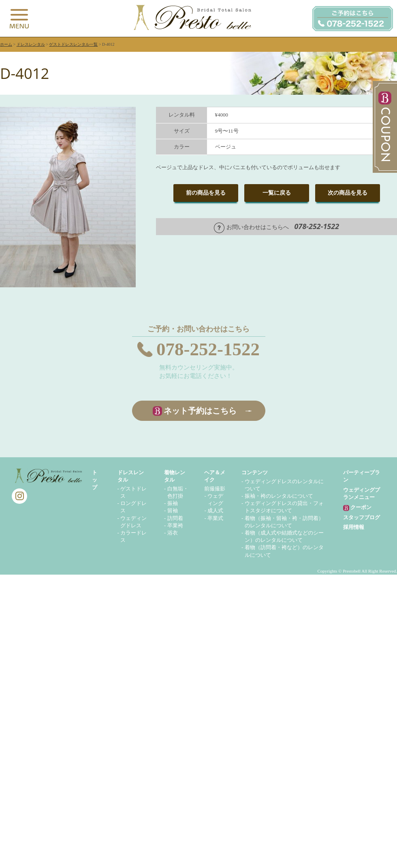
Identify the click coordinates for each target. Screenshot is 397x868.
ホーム (6, 44)
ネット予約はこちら (200, 411)
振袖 (173, 503)
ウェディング (215, 500)
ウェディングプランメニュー (362, 493)
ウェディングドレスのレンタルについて (284, 485)
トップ (95, 480)
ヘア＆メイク (215, 476)
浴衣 (173, 533)
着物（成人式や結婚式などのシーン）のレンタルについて (284, 536)
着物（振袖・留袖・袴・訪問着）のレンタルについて (284, 522)
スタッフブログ (362, 517)
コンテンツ (255, 472)
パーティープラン (362, 476)
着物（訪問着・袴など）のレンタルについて (284, 551)
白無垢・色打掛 (178, 492)
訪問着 (175, 518)
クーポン (357, 508)
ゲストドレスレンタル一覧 (73, 44)
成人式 (215, 510)
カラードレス (133, 536)
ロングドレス (133, 507)
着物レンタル (175, 476)
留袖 (173, 510)
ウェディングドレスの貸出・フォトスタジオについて (284, 507)
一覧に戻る (277, 193)
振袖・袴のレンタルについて (279, 496)
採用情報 (354, 527)
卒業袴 (175, 525)
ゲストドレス (133, 492)
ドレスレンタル (31, 44)
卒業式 (215, 518)
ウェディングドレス (133, 522)
